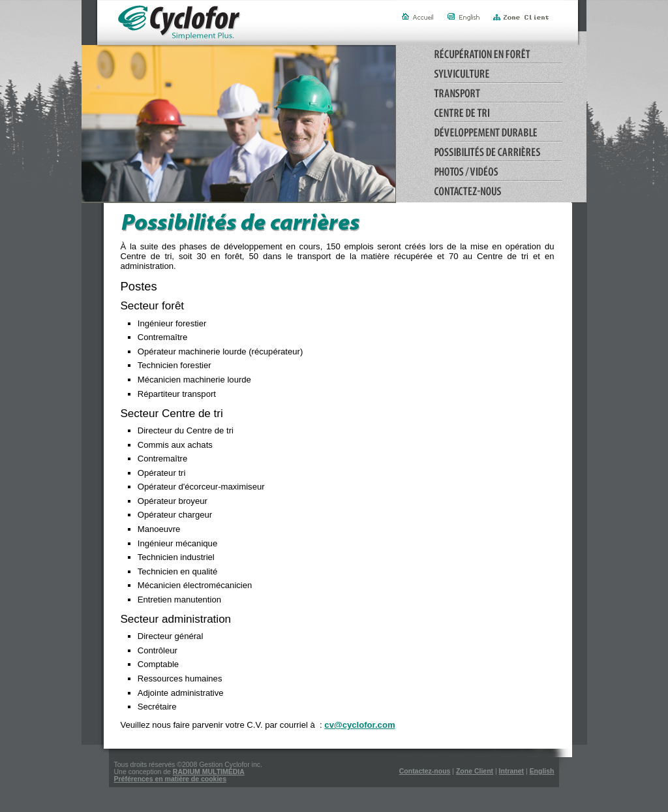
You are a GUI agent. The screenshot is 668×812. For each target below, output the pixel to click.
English (542, 771)
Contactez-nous (425, 771)
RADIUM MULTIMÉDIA (209, 772)
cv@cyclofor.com (359, 725)
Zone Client (475, 771)
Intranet (511, 771)
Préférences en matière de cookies (171, 779)
